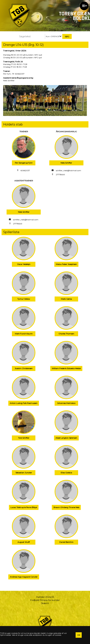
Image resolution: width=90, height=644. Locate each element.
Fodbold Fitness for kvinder (45, 600)
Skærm (45, 603)
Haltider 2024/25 (45, 597)
